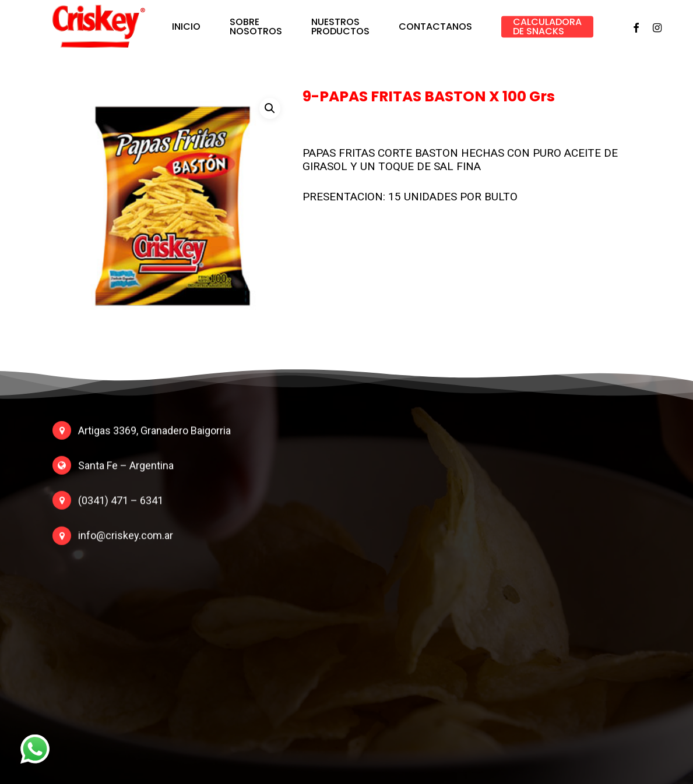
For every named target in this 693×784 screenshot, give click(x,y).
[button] (270, 108)
